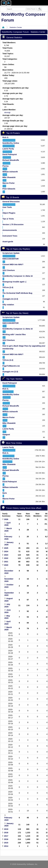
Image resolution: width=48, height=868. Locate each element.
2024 (6, 551)
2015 (6, 843)
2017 (6, 836)
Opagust (6, 435)
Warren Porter (9, 183)
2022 (6, 558)
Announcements (10, 230)
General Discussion (11, 202)
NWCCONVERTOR (10, 259)
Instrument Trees (10, 236)
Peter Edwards (9, 189)
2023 (6, 555)
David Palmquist (10, 154)
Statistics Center (16, 27)
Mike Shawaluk (9, 177)
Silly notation (8, 305)
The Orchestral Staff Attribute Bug (17, 293)
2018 (6, 833)
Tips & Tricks (8, 219)
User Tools (7, 207)
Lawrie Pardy (8, 149)
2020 (6, 565)
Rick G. (6, 137)
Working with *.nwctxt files (14, 334)
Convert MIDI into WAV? (13, 264)
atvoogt (7, 112)
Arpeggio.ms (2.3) (10, 299)
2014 (6, 846)
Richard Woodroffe (11, 160)
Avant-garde (8, 242)
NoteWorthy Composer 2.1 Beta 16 (18, 276)
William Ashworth (10, 172)
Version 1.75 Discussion (13, 224)
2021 (6, 562)
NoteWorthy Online (11, 143)
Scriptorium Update (11, 253)
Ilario (5, 493)
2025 (6, 548)
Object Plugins (9, 213)
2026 (6, 519)
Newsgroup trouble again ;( (14, 282)
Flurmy (6, 166)
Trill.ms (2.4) (8, 287)
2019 (6, 829)
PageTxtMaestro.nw (11, 366)
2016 (6, 839)
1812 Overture (9, 270)
